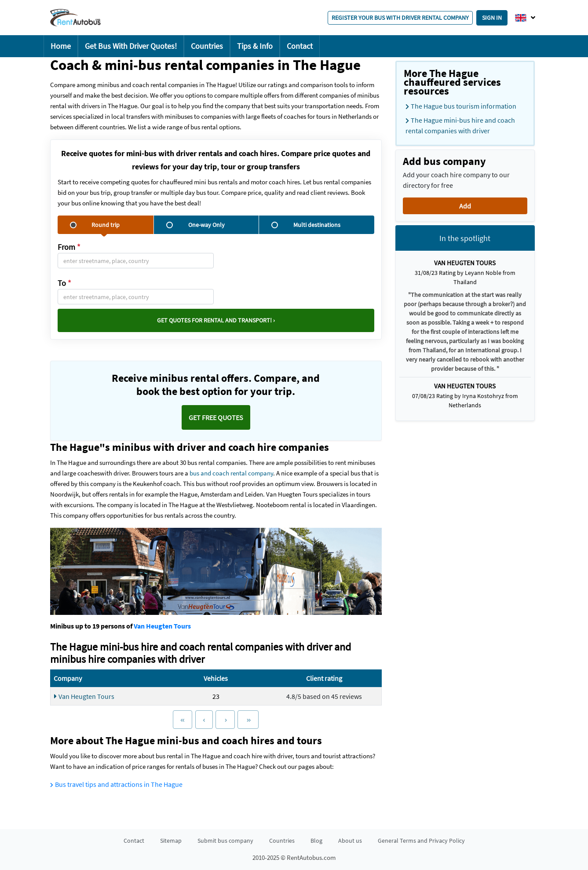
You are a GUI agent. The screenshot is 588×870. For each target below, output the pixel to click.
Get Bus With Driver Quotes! (131, 46)
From (69, 247)
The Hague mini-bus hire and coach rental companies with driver (460, 125)
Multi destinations (306, 225)
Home (61, 46)
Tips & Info (255, 46)
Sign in (492, 18)
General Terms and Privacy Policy (421, 841)
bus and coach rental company (231, 473)
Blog (316, 841)
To (64, 283)
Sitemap (171, 841)
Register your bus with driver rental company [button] (400, 18)
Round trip (95, 225)
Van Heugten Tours (162, 626)
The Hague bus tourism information (461, 106)
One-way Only (195, 225)
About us (350, 841)
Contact (300, 46)
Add (465, 206)
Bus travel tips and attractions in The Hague (116, 784)
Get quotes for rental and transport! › (216, 320)
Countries (207, 46)
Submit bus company (225, 841)
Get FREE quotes (216, 417)
